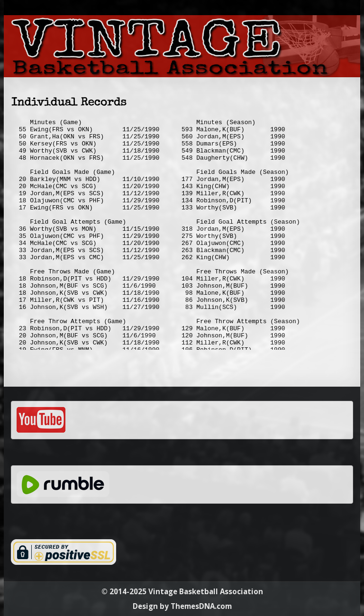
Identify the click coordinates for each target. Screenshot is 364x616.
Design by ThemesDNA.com (182, 606)
